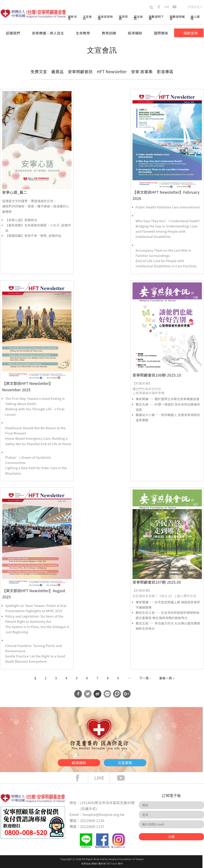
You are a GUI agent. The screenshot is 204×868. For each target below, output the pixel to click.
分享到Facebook (78, 694)
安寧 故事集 (142, 71)
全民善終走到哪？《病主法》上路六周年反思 (164, 596)
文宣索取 (132, 762)
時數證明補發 (177, 18)
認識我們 (13, 33)
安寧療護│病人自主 (48, 33)
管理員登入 (195, 7)
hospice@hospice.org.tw (104, 814)
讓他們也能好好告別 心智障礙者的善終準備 (148, 391)
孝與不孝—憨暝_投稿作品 (43, 236)
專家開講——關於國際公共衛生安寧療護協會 (167, 399)
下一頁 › (145, 678)
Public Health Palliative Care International (168, 207)
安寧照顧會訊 (80, 71)
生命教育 (83, 33)
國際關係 (161, 33)
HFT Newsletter (112, 71)
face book (80, 778)
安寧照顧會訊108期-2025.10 (157, 375)
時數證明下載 (156, 18)
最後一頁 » (167, 678)
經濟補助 (135, 33)
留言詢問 (138, 18)
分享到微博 (97, 694)
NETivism (112, 863)
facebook (159, 7)
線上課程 (195, 18)
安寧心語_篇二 (15, 192)
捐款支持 (191, 33)
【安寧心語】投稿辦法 (21, 220)
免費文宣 (39, 71)
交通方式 (89, 809)
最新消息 (72, 18)
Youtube (124, 778)
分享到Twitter (88, 694)
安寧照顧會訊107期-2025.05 (157, 582)
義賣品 (58, 71)
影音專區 (165, 71)
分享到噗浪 (117, 694)
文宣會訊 (87, 18)
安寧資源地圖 (105, 18)
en (182, 7)
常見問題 (123, 18)
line (167, 7)
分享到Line (107, 694)
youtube (174, 7)
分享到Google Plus (127, 694)
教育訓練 (109, 33)
